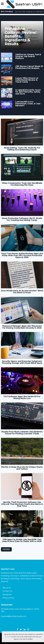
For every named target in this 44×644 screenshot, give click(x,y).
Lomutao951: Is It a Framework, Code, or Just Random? (28, 104)
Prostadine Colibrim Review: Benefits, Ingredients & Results (21, 36)
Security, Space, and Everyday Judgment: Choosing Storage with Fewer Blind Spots (22, 362)
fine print (8, 637)
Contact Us (7, 591)
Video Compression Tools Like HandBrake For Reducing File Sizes (22, 184)
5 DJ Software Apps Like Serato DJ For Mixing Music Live (22, 398)
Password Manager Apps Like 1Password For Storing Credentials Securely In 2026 (22, 327)
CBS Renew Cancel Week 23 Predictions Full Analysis (29, 67)
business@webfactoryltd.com (14, 616)
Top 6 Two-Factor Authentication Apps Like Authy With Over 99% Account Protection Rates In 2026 (22, 256)
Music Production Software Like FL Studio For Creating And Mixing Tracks (22, 219)
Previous (6, 549)
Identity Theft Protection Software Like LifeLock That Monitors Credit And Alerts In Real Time (22, 504)
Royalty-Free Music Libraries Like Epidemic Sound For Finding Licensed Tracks (22, 433)
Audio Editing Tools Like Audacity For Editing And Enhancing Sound (22, 149)
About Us (7, 588)
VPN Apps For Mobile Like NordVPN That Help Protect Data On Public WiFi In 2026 (22, 540)
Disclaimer (7, 594)
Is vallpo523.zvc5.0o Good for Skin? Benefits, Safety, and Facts (28, 92)
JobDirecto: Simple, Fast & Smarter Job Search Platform (28, 56)
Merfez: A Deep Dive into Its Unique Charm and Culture (22, 468)
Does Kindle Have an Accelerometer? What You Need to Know (22, 292)
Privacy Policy (8, 598)
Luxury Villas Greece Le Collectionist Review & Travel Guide (27, 80)
